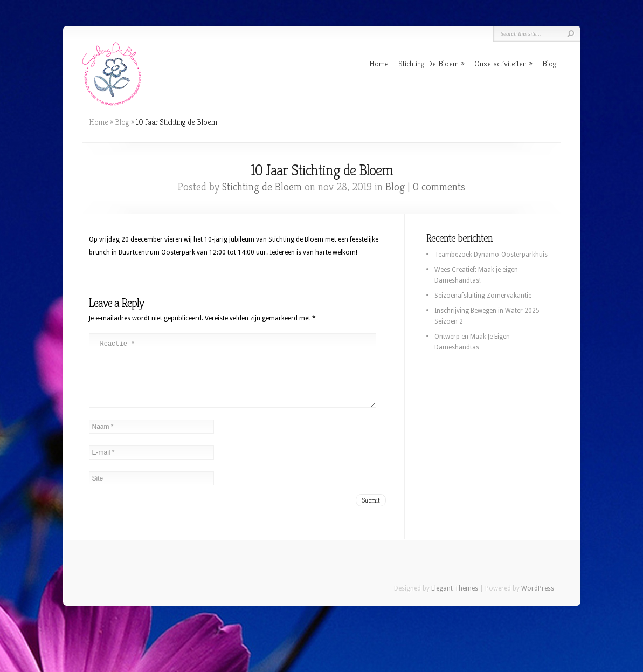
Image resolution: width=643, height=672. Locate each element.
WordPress (538, 601)
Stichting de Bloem (262, 187)
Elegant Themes (455, 601)
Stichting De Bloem (428, 63)
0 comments (439, 187)
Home (379, 63)
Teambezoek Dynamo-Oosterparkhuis (491, 255)
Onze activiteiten (500, 63)
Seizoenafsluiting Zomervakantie (483, 296)
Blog (549, 63)
